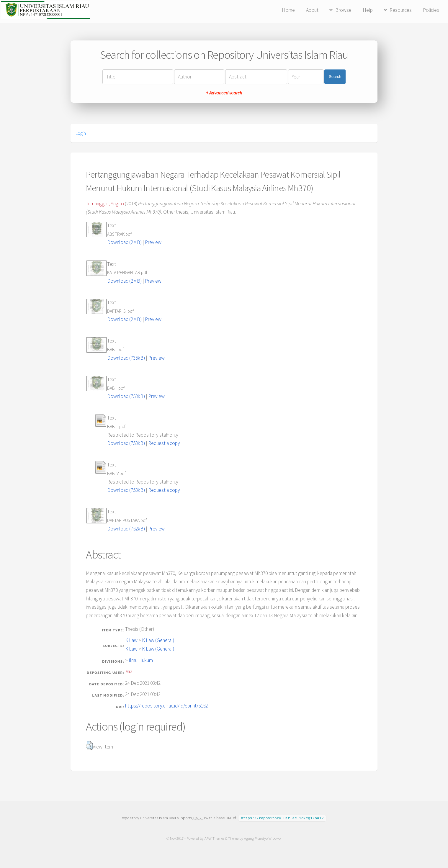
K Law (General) (158, 640)
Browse (343, 10)
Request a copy (164, 443)
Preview (153, 242)
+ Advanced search (224, 93)
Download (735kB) (126, 358)
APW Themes (214, 838)
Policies (431, 10)
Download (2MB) (124, 242)
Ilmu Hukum (141, 660)
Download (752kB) (126, 529)
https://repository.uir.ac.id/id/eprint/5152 (166, 706)
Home (288, 10)
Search (335, 77)
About (312, 10)
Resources (401, 10)
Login (81, 133)
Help (368, 10)
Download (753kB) (126, 396)
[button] (89, 746)
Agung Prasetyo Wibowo (262, 838)
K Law (131, 640)
